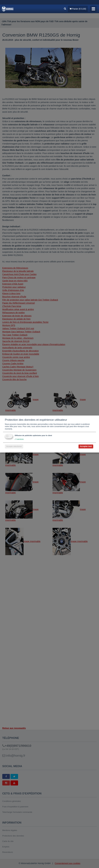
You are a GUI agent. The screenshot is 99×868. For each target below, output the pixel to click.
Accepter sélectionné (14, 446)
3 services (19, 439)
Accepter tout (86, 446)
